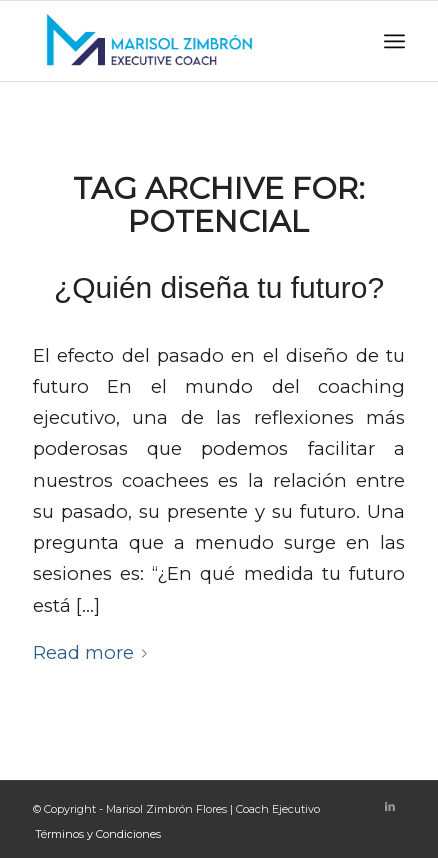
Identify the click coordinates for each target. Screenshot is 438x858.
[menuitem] (93, 834)
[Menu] (394, 41)
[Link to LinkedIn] (390, 806)
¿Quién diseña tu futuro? (219, 287)
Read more (94, 652)
